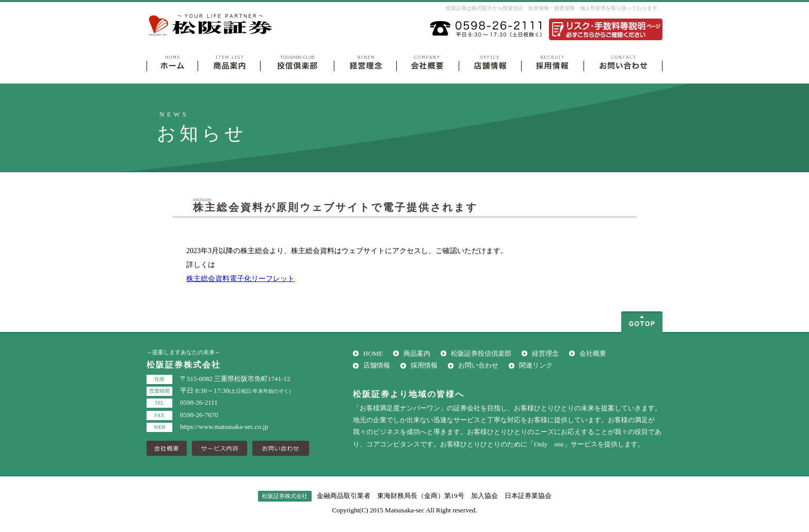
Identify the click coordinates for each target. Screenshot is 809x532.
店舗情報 (377, 365)
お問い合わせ (478, 365)
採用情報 (424, 365)
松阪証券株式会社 (211, 25)
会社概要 (593, 353)
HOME (373, 353)
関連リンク (536, 365)
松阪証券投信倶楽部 (481, 353)
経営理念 (545, 353)
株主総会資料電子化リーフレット (240, 279)
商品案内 (417, 353)
